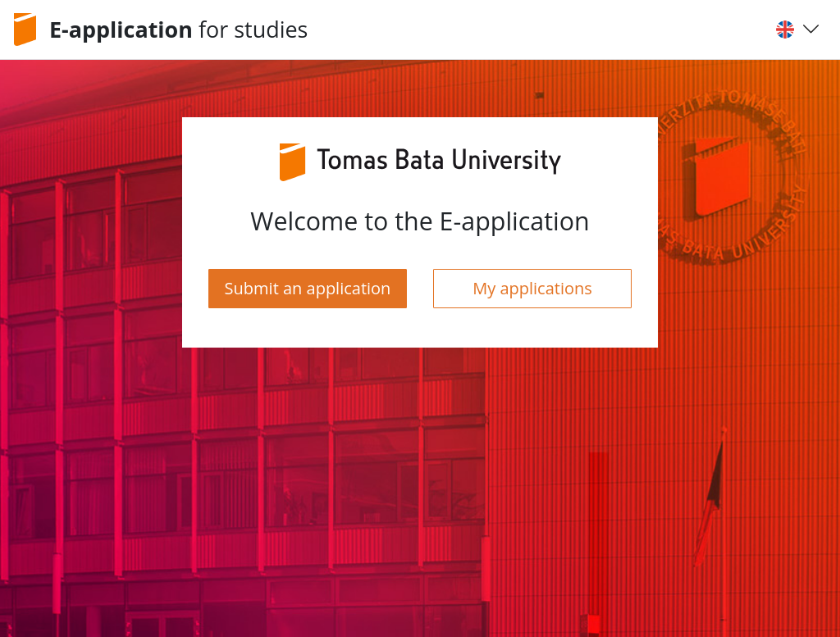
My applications (532, 288)
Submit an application (308, 288)
